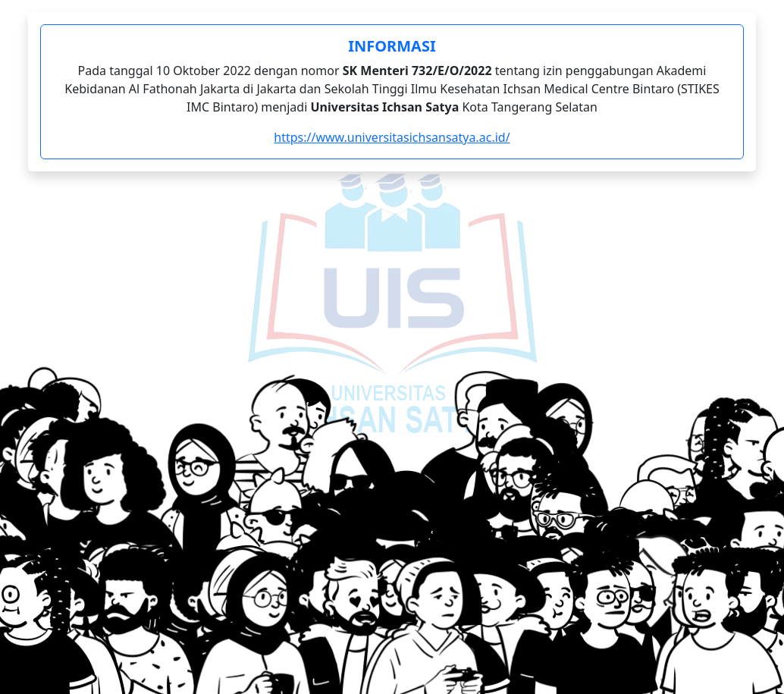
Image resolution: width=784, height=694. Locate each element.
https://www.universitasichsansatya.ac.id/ (392, 137)
